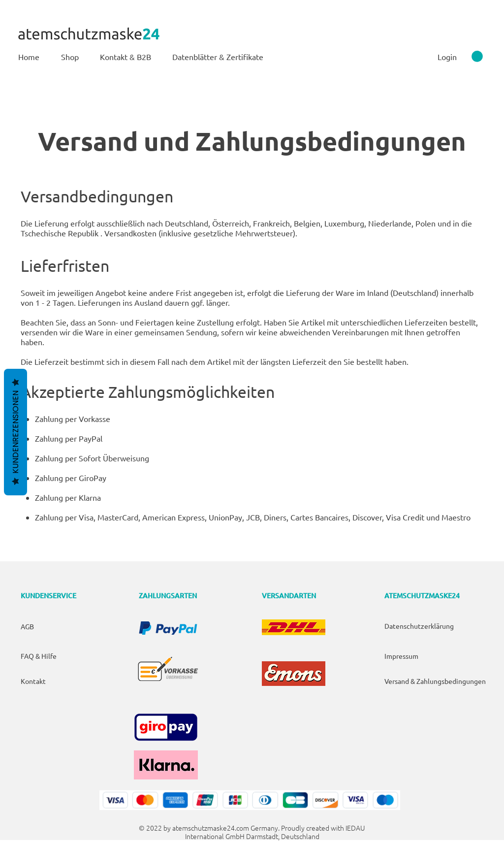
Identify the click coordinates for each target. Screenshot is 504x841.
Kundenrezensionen (16, 432)
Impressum (401, 656)
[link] (477, 56)
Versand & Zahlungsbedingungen (435, 681)
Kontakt (33, 681)
